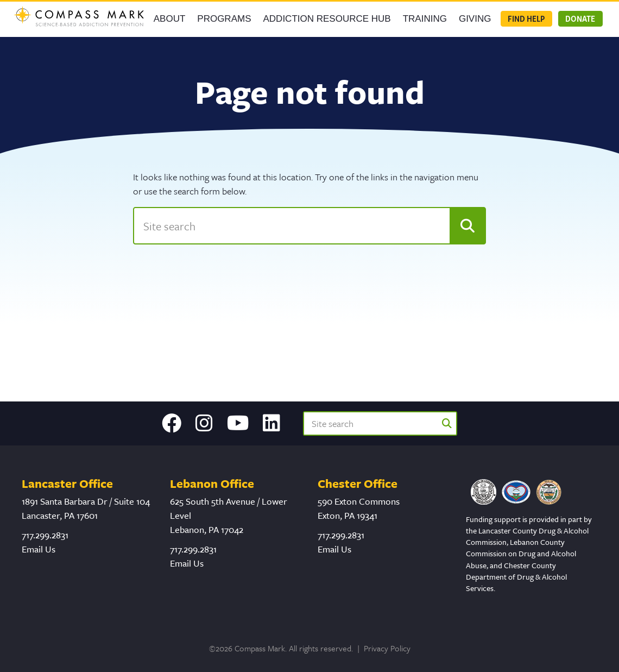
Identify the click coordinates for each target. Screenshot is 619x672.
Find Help (526, 18)
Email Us (39, 549)
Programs (224, 19)
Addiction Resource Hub (327, 19)
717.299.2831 (45, 535)
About (170, 19)
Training (425, 19)
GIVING (475, 19)
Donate (580, 18)
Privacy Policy (387, 648)
